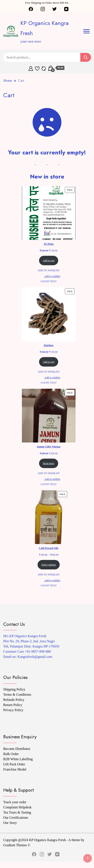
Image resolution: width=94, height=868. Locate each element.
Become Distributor (17, 749)
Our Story (10, 823)
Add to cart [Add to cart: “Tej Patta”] (49, 261)
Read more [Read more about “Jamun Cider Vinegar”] (49, 463)
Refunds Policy (14, 700)
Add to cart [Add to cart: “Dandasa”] (49, 362)
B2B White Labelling (18, 759)
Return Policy (13, 705)
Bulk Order (11, 754)
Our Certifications (16, 818)
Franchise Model (15, 769)
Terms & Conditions (17, 695)
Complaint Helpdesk (17, 807)
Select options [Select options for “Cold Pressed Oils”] (49, 565)
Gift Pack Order (14, 764)
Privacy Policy (13, 710)
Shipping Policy (14, 689)
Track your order (15, 802)
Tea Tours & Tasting (17, 812)
